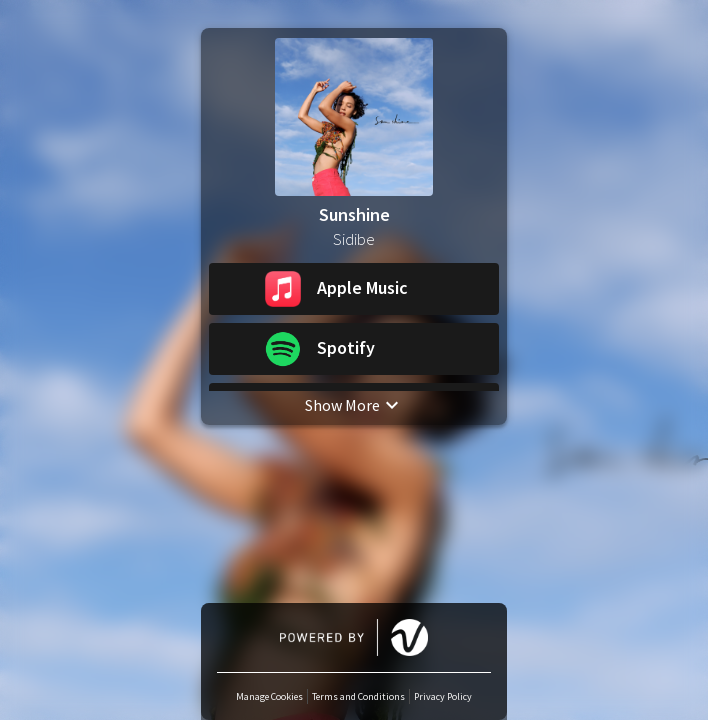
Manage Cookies (269, 696)
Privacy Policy (443, 696)
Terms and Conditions (358, 696)
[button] (354, 289)
